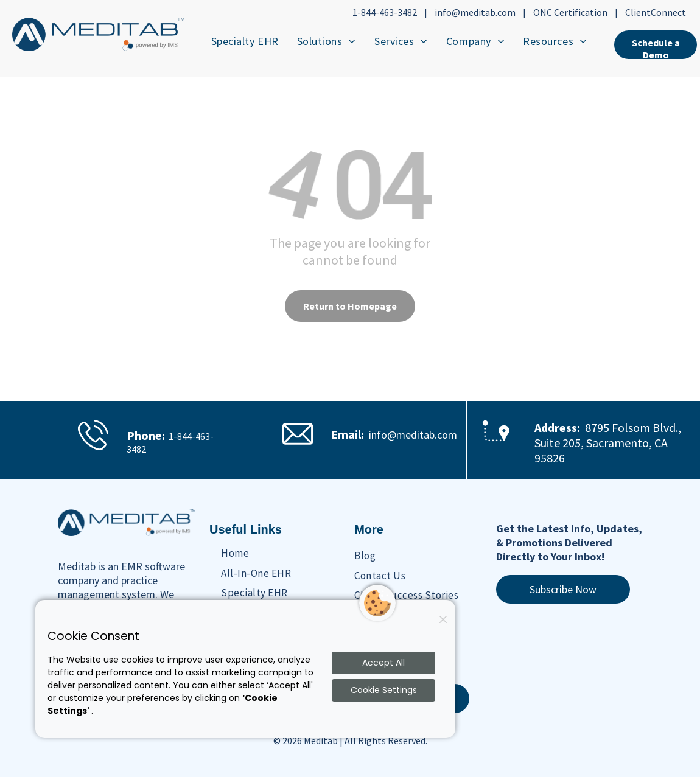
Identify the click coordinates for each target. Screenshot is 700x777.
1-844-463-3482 (385, 12)
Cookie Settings (384, 690)
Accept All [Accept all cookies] (383, 663)
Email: (348, 434)
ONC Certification (570, 12)
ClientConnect (656, 12)
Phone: (146, 435)
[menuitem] (245, 41)
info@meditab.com (475, 12)
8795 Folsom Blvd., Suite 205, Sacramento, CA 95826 (608, 443)
